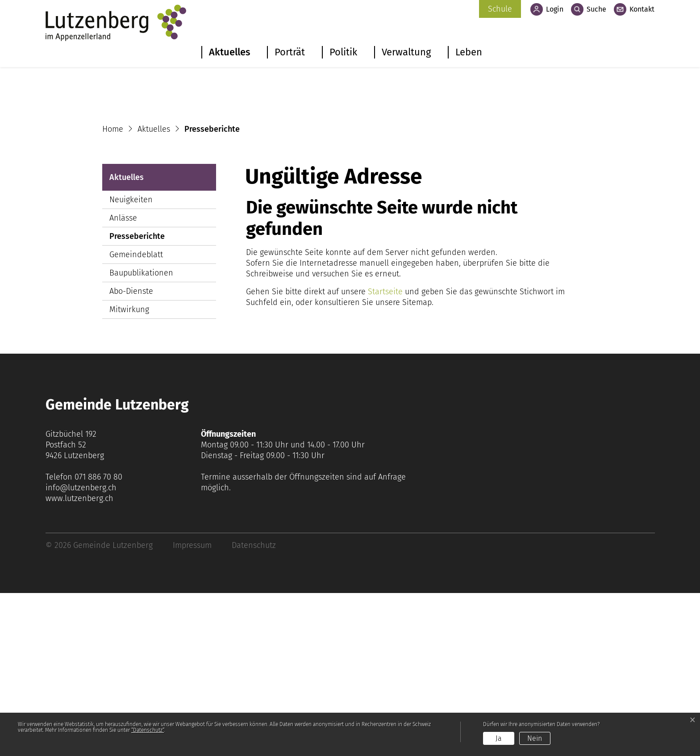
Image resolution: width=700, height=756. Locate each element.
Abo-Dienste (131, 454)
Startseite (385, 455)
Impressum (192, 708)
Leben (469, 52)
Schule (500, 9)
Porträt (290, 52)
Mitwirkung (129, 472)
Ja (499, 738)
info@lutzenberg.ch (81, 651)
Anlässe (123, 381)
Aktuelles (229, 52)
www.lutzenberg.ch (79, 661)
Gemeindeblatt (136, 418)
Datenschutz (254, 708)
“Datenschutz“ (148, 730)
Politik (343, 52)
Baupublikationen (141, 436)
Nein (535, 738)
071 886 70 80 (98, 640)
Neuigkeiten (131, 363)
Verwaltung (406, 52)
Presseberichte (137, 401)
